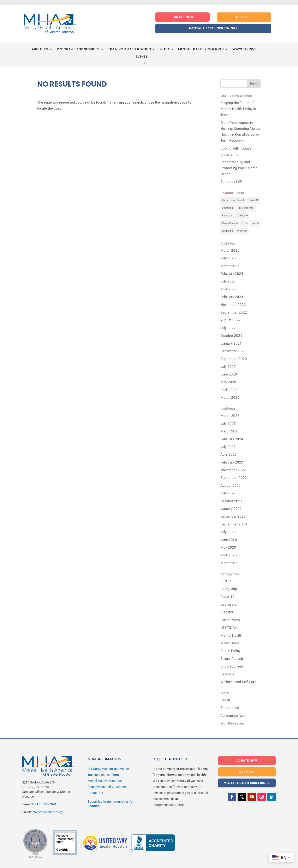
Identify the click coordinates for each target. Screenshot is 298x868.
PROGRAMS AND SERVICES (78, 49)
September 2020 (234, 359)
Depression (229, 604)
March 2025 (230, 266)
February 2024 (232, 274)
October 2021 (231, 336)
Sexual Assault (232, 659)
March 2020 (230, 397)
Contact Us (95, 793)
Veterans (227, 674)
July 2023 (228, 281)
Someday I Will (232, 182)
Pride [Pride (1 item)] (245, 223)
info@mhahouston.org (47, 812)
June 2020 (229, 374)
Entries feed (230, 708)
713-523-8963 (45, 804)
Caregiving (229, 589)
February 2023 (232, 297)
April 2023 (229, 289)
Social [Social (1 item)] (255, 223)
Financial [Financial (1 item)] (227, 216)
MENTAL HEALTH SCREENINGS (213, 28)
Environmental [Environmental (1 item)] (246, 208)
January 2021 (231, 343)
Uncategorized (232, 666)
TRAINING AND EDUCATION (129, 49)
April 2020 (229, 390)
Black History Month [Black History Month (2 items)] (233, 200)
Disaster (227, 612)
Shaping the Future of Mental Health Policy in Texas (238, 109)
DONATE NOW (182, 17)
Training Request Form (103, 775)
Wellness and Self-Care (238, 682)
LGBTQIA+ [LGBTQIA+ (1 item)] (242, 216)
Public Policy (230, 651)
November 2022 (233, 305)
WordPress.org (232, 723)
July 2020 (228, 367)
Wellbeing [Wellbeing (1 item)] (228, 231)
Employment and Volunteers (107, 787)
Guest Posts (230, 620)
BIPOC (226, 581)
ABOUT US (40, 49)
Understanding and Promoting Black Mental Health (239, 168)
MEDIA (165, 49)
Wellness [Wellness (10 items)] (242, 231)
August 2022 (231, 320)
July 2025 (228, 258)
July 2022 (228, 328)
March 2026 (230, 250)
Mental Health (231, 635)
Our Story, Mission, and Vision (108, 769)
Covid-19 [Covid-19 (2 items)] (254, 200)
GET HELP (244, 17)
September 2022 (234, 312)
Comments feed (233, 716)
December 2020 (233, 351)
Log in (225, 700)
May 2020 (228, 382)
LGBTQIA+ (229, 628)
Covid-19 (227, 597)
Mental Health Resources (105, 781)
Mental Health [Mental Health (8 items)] (230, 223)
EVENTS (142, 57)
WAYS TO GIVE (244, 49)
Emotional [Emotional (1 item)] (228, 208)
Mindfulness (230, 643)
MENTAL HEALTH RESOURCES (201, 49)
